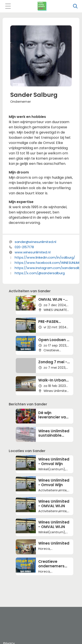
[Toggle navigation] (8, 6)
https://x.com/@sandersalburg (40, 273)
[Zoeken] (75, 6)
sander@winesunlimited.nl (35, 242)
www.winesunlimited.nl (33, 252)
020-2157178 (24, 247)
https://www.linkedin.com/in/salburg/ (45, 258)
